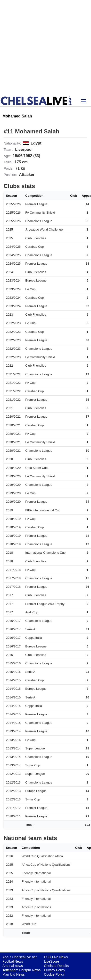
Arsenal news (13, 966)
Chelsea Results (56, 966)
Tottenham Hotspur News (21, 970)
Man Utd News (14, 974)
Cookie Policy (54, 974)
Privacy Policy (54, 970)
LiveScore (51, 961)
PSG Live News (56, 957)
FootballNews (13, 961)
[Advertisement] (45, 48)
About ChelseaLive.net (20, 957)
